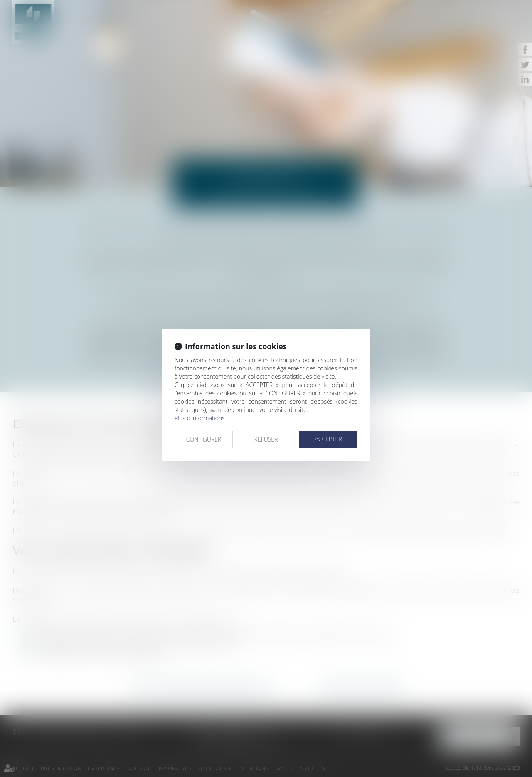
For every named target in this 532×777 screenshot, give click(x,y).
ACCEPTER (328, 439)
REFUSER (266, 439)
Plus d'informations (200, 418)
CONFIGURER (204, 439)
